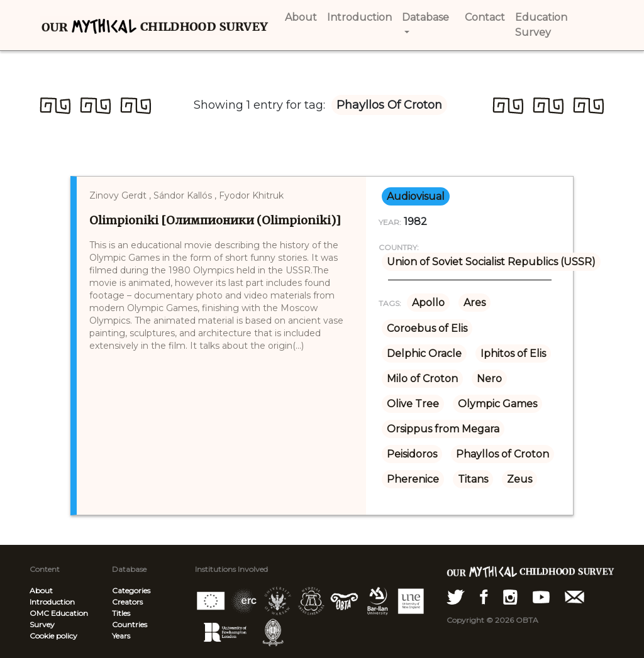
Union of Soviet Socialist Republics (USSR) (491, 262)
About (41, 590)
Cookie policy (53, 636)
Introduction (52, 602)
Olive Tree (413, 404)
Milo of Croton (422, 379)
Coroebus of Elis (427, 328)
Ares (475, 303)
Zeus (519, 479)
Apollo (428, 303)
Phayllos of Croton (502, 454)
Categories (131, 590)
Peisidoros (412, 454)
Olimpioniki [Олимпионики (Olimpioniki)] (215, 220)
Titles (121, 613)
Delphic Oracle (424, 354)
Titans (473, 479)
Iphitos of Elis (513, 354)
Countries (130, 624)
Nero (489, 379)
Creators (127, 602)
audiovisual (416, 196)
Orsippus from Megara (443, 429)
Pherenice (413, 479)
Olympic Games (497, 404)
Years (121, 636)
